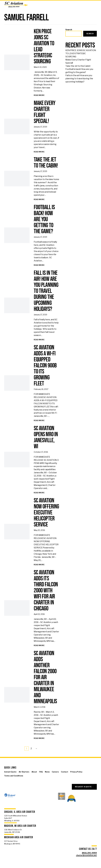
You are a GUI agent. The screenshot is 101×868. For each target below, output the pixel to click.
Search (69, 30)
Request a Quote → (84, 787)
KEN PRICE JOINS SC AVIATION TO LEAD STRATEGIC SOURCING (81, 53)
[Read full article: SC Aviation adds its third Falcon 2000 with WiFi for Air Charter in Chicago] (39, 646)
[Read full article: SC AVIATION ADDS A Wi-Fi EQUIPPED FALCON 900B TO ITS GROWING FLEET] (39, 421)
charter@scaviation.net (86, 855)
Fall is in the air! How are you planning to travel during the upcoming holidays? (79, 79)
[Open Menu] (97, 5)
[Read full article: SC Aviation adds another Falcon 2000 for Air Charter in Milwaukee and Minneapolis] (39, 738)
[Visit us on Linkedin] (18, 780)
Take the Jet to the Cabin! (78, 66)
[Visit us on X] (10, 780)
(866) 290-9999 (89, 853)
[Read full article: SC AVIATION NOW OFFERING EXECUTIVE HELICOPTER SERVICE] (39, 565)
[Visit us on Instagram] (14, 780)
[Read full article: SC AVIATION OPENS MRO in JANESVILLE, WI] (39, 493)
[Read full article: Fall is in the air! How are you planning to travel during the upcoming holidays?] (39, 340)
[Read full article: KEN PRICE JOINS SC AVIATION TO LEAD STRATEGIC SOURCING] (39, 95)
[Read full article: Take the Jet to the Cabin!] (39, 200)
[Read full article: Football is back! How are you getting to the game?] (39, 265)
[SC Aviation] (16, 5)
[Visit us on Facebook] (6, 780)
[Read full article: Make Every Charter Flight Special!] (39, 152)
